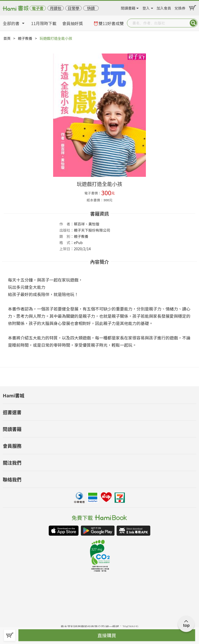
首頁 (7, 38)
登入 (146, 7)
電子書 (38, 8)
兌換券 (180, 7)
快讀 (91, 8)
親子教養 (25, 38)
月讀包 (56, 8)
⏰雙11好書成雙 (109, 23)
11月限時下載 (44, 23)
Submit (193, 23)
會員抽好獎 (73, 23)
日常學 (73, 8)
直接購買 (107, 635)
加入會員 (164, 7)
